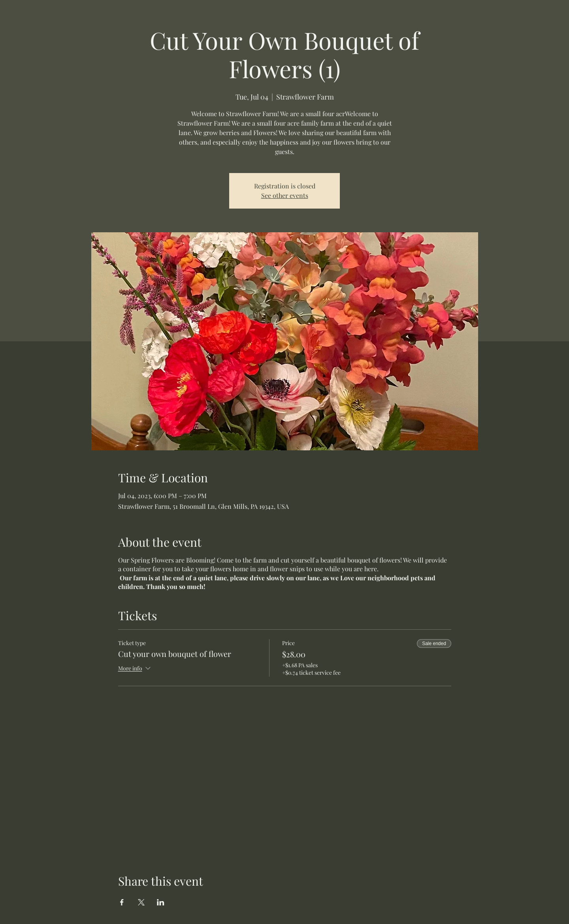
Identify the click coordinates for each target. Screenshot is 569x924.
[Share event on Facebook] (122, 902)
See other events (285, 195)
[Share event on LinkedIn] (161, 902)
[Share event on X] (141, 902)
